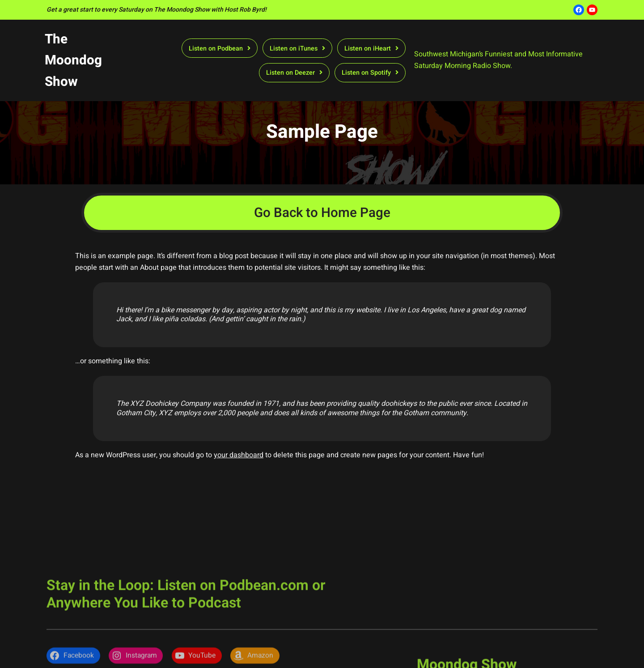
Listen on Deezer (290, 73)
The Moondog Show (73, 60)
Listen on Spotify (366, 73)
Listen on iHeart (368, 49)
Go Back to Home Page (322, 213)
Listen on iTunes (294, 49)
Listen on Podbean (216, 49)
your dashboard (239, 455)
